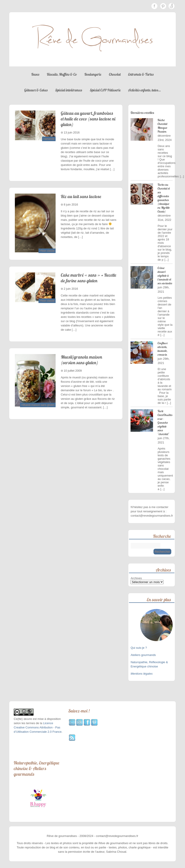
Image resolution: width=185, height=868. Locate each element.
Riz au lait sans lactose (81, 196)
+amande (49, 139)
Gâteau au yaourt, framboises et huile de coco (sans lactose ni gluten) (88, 119)
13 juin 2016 (72, 132)
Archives (136, 578)
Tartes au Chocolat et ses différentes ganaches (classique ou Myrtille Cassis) (164, 198)
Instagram (171, 6)
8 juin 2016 (71, 205)
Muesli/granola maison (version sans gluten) (81, 360)
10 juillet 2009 (73, 371)
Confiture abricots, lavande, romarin (163, 349)
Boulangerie (93, 74)
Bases (35, 74)
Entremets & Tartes (141, 74)
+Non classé (47, 251)
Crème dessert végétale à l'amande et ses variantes (165, 276)
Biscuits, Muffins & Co (62, 74)
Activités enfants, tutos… (144, 90)
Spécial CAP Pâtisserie (105, 90)
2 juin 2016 (71, 289)
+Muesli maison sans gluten (38, 405)
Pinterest (163, 6)
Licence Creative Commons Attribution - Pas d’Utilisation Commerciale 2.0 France (38, 727)
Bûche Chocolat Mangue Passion (162, 126)
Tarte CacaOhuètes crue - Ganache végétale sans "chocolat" (165, 423)
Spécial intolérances (69, 90)
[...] (182, 176)
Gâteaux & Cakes (36, 90)
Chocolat (115, 74)
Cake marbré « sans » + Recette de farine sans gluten (89, 278)
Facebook (154, 6)
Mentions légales (142, 674)
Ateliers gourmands (143, 655)
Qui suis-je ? (139, 648)
